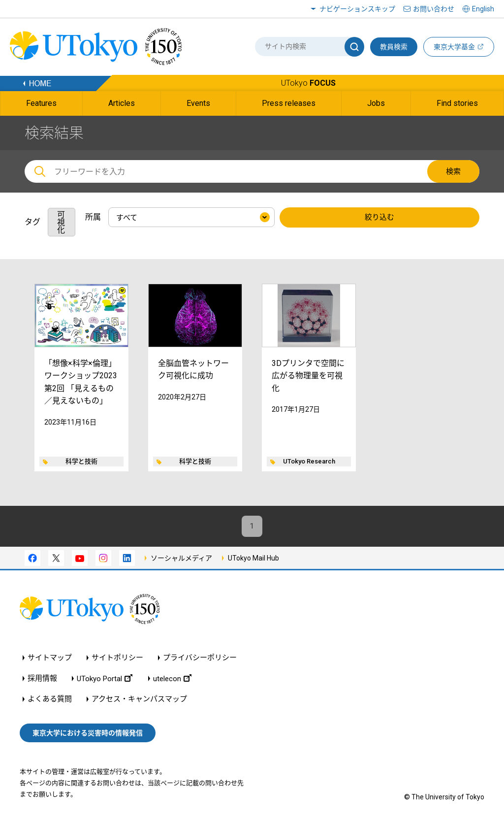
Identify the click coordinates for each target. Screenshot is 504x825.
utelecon (172, 680)
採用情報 (42, 680)
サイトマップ (50, 659)
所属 (93, 217)
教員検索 (394, 47)
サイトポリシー (117, 659)
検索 (453, 171)
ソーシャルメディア (181, 559)
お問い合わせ (434, 9)
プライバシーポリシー (200, 659)
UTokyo (308, 83)
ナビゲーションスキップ (357, 9)
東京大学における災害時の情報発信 (88, 734)
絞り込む (379, 218)
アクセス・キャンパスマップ (139, 701)
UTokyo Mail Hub (253, 559)
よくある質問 (50, 701)
